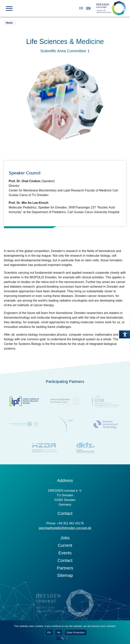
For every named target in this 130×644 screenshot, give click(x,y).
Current (65, 547)
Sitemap (65, 577)
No (59, 632)
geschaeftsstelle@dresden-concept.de (65, 529)
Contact (65, 562)
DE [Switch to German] (81, 8)
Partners (65, 569)
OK (49, 632)
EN (88, 8)
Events (65, 554)
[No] (62, 638)
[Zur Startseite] (111, 8)
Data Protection (76, 632)
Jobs (65, 539)
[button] (9, 8)
